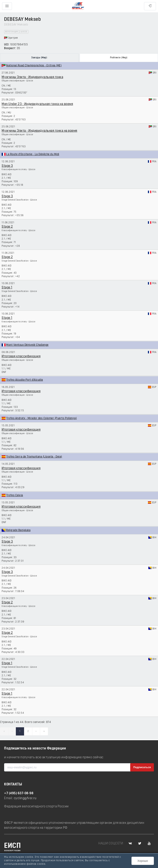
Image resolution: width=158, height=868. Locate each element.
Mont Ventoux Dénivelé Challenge (27, 345)
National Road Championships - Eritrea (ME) (34, 66)
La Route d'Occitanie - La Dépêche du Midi (33, 154)
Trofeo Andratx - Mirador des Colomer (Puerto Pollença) (41, 418)
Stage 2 (7, 227)
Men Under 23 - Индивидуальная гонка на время (37, 104)
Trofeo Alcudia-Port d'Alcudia (25, 380)
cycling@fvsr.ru (25, 798)
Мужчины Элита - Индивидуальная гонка (32, 77)
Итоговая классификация (21, 356)
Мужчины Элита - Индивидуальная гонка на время (39, 131)
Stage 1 (7, 288)
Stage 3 (7, 166)
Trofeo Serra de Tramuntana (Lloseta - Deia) (34, 457)
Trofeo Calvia (15, 495)
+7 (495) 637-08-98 (19, 793)
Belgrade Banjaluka (18, 530)
